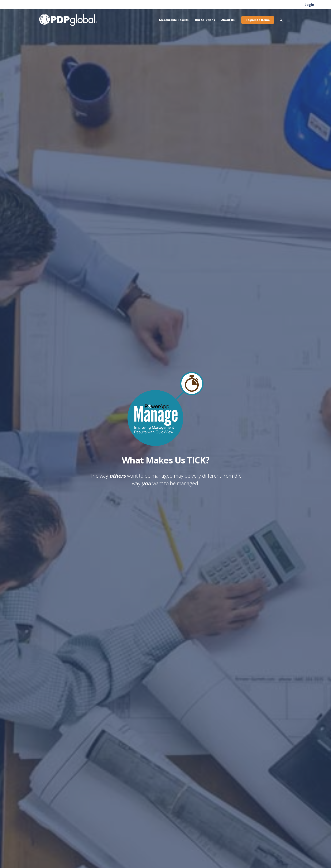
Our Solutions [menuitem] (205, 20)
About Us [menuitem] (228, 20)
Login (309, 5)
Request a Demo (258, 20)
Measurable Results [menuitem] (174, 20)
